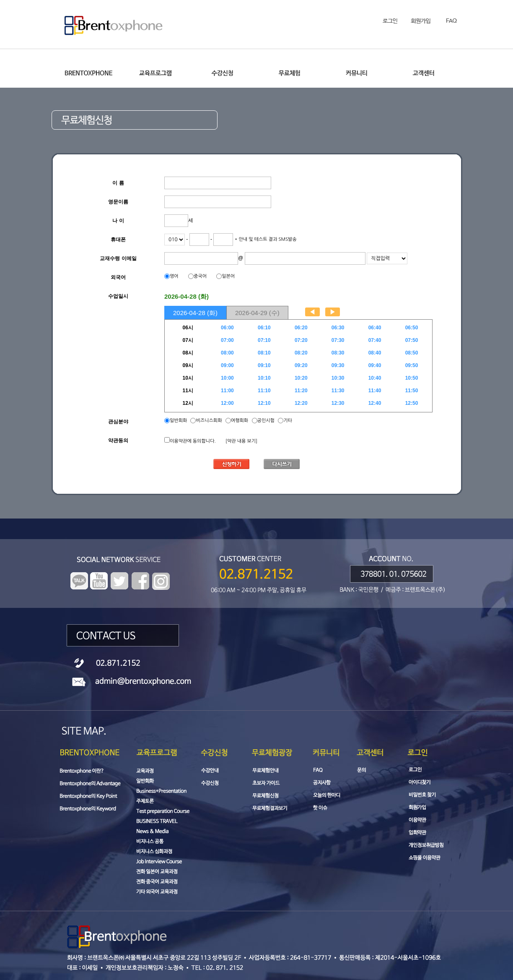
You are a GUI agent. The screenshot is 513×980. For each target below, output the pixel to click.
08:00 (227, 353)
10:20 (301, 378)
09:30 (338, 365)
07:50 (412, 340)
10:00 (227, 378)
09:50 (412, 365)
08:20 (301, 353)
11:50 (412, 391)
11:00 (227, 391)
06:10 (264, 328)
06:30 (338, 328)
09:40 (375, 365)
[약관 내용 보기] (241, 441)
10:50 (412, 378)
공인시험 (266, 421)
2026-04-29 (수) (257, 313)
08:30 (338, 353)
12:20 (301, 403)
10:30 (338, 378)
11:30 (338, 391)
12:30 (338, 403)
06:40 (375, 328)
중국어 (200, 276)
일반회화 (179, 421)
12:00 (227, 403)
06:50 (412, 328)
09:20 (301, 365)
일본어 (228, 276)
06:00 (227, 328)
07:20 (301, 340)
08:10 (264, 353)
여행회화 (240, 421)
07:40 (375, 340)
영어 (174, 276)
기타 (288, 421)
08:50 (412, 353)
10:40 (375, 378)
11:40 (375, 391)
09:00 (227, 365)
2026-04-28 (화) (195, 313)
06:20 (301, 328)
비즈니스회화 (209, 421)
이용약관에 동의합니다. (193, 441)
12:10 (264, 403)
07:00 (227, 340)
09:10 (264, 365)
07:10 (264, 340)
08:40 (375, 353)
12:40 (375, 403)
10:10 (264, 378)
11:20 (301, 391)
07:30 (338, 340)
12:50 (412, 403)
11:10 (264, 391)
